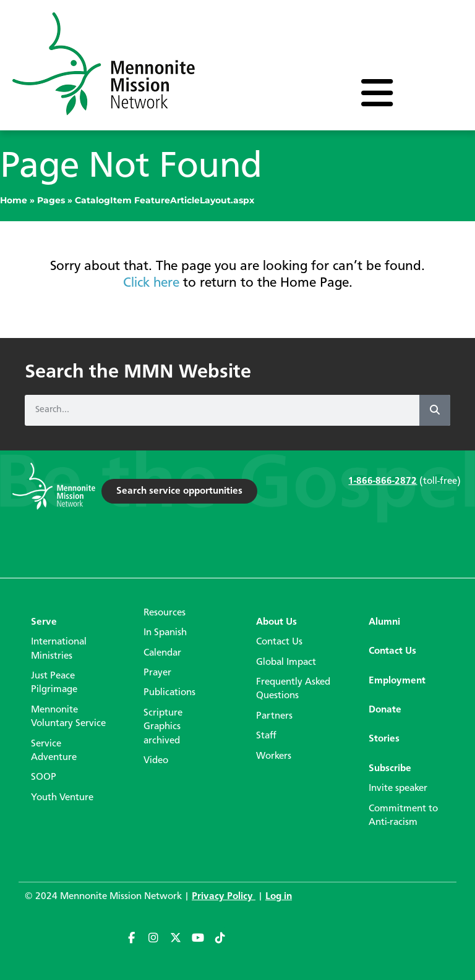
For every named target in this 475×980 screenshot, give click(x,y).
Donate (385, 710)
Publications (169, 693)
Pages (51, 200)
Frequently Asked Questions (293, 689)
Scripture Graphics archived (163, 727)
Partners (274, 716)
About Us (276, 622)
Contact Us (279, 642)
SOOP (44, 777)
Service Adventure (54, 751)
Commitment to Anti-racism (403, 816)
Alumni (384, 622)
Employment (397, 681)
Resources (165, 613)
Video (156, 761)
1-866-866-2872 (383, 481)
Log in (279, 897)
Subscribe (390, 769)
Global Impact (286, 662)
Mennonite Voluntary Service (68, 717)
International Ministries (59, 649)
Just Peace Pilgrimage (54, 683)
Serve (44, 622)
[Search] (435, 410)
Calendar (162, 653)
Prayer (157, 673)
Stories (384, 739)
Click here (151, 283)
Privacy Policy (224, 897)
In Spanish (165, 633)
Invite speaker (398, 788)
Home (14, 200)
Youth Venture (62, 798)
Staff (266, 736)
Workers (274, 756)
